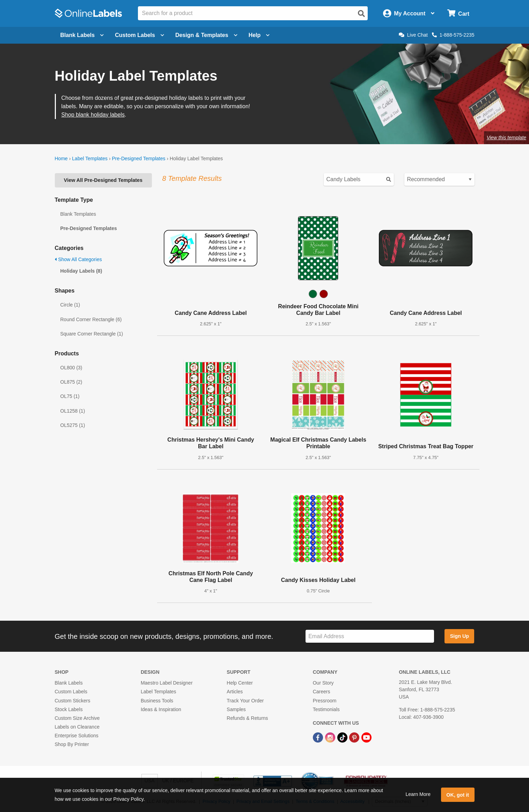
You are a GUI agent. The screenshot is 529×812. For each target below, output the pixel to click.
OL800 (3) (71, 368)
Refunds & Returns (247, 718)
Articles (235, 692)
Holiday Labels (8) (81, 271)
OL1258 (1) (73, 411)
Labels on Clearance (77, 727)
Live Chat (413, 35)
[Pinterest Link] (355, 737)
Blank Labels (69, 683)
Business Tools (157, 701)
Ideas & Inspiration (161, 709)
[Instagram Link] (331, 737)
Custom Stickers (73, 701)
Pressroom (325, 701)
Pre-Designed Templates (138, 158)
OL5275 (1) (73, 425)
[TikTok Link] (343, 737)
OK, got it (458, 795)
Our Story (323, 683)
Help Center (240, 683)
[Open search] (361, 14)
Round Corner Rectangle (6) (91, 319)
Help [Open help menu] (259, 35)
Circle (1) (70, 305)
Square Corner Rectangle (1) (92, 334)
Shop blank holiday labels (93, 115)
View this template (506, 138)
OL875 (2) (71, 382)
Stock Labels (69, 709)
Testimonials (326, 709)
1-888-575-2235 (453, 35)
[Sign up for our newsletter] (370, 636)
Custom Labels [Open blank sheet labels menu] (139, 35)
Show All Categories (78, 259)
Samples (236, 709)
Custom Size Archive (77, 718)
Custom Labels (71, 692)
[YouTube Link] (366, 737)
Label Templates (90, 158)
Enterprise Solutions (77, 736)
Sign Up (460, 636)
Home (61, 158)
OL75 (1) (70, 396)
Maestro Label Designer (167, 683)
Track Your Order (245, 701)
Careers (322, 692)
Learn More (418, 794)
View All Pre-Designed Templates (103, 180)
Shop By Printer (72, 744)
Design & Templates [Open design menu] (206, 35)
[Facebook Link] (319, 737)
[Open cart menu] (458, 13)
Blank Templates (78, 214)
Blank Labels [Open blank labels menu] (82, 35)
